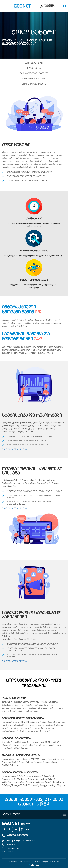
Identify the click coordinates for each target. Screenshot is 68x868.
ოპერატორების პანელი (34, 74)
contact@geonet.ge (15, 848)
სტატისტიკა (34, 68)
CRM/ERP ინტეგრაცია (34, 84)
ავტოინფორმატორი (34, 79)
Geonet (10, 852)
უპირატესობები (34, 63)
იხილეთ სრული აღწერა (14, 449)
